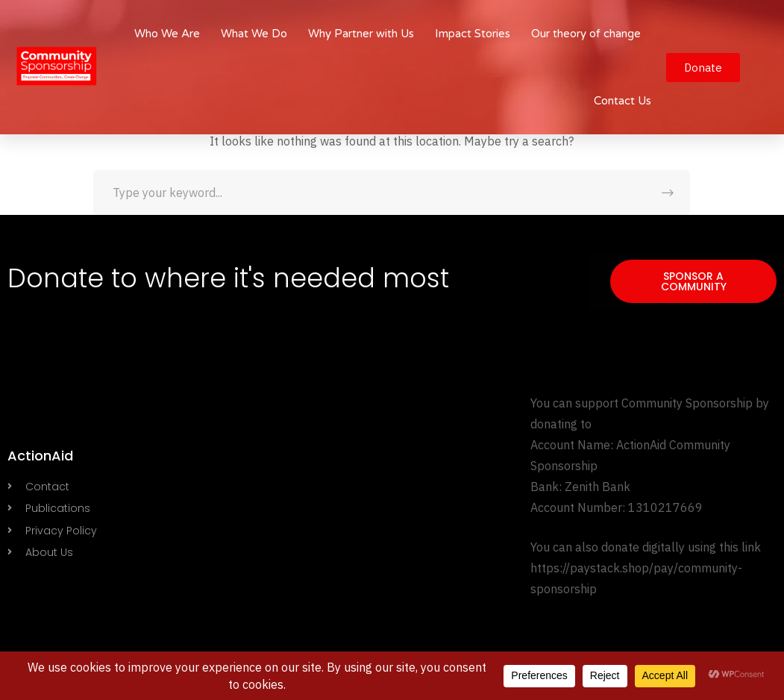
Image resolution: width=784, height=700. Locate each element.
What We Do (254, 34)
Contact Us (623, 101)
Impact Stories (473, 34)
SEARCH (668, 193)
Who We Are (167, 34)
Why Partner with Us (361, 34)
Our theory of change (586, 34)
